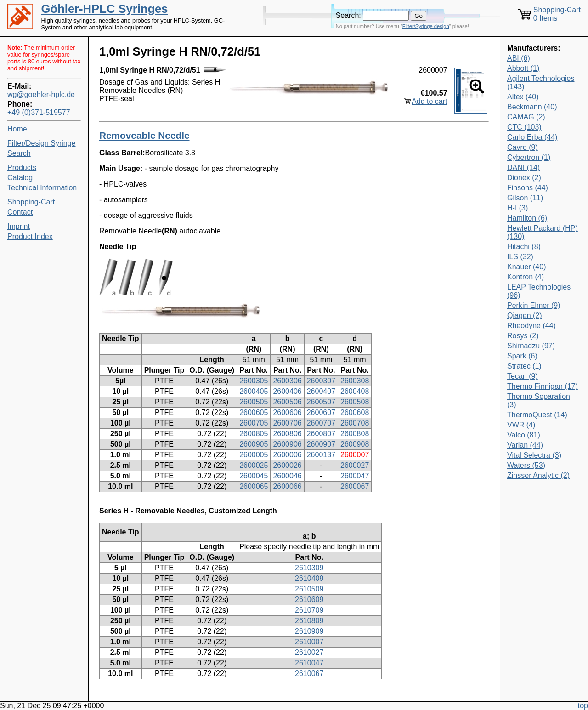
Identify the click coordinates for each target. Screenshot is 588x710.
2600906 (287, 444)
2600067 (355, 486)
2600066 (287, 486)
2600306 (287, 381)
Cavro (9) (523, 147)
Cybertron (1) (529, 157)
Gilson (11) (525, 198)
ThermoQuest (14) (537, 415)
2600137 (321, 455)
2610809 (309, 621)
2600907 (321, 444)
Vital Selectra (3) (534, 455)
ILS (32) (520, 257)
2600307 (321, 381)
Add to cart (429, 101)
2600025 (254, 465)
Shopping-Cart (31, 202)
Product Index (30, 236)
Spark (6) (522, 356)
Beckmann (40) (532, 107)
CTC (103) (524, 127)
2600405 (254, 391)
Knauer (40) (527, 267)
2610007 (309, 642)
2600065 (254, 486)
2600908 (355, 444)
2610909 (309, 631)
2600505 (254, 402)
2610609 (309, 599)
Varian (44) (525, 445)
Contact (20, 212)
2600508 (355, 402)
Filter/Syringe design (426, 26)
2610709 (309, 610)
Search (19, 153)
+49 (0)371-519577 (39, 112)
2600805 (254, 434)
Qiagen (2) (525, 315)
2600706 (287, 423)
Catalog (20, 178)
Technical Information (42, 188)
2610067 (309, 673)
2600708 (355, 423)
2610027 (309, 652)
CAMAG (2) (526, 117)
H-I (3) (517, 208)
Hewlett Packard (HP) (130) (543, 232)
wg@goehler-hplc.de (41, 94)
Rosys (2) (523, 336)
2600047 (355, 476)
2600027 (355, 465)
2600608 (355, 412)
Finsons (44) (528, 188)
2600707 (321, 423)
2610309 (309, 568)
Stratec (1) (524, 366)
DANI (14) (523, 168)
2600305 (254, 381)
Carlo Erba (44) (532, 137)
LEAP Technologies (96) (539, 291)
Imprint (19, 226)
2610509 (309, 589)
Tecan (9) (523, 376)
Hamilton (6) (527, 218)
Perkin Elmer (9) (534, 305)
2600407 (321, 391)
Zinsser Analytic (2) (538, 475)
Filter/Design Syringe (42, 143)
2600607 (321, 412)
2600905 (254, 444)
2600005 (254, 455)
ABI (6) (519, 58)
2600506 (287, 402)
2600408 (355, 391)
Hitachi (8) (524, 247)
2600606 (287, 412)
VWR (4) (521, 425)
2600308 (355, 381)
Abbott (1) (523, 68)
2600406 (287, 391)
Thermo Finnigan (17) (543, 386)
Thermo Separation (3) (539, 400)
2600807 (321, 434)
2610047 (309, 663)
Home (17, 129)
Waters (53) (526, 465)
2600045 (254, 476)
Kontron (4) (526, 277)
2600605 (254, 412)
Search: (348, 15)
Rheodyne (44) (531, 326)
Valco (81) (524, 435)
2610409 (309, 578)
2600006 (287, 455)
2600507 (321, 402)
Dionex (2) (524, 178)
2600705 (254, 423)
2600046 (287, 476)
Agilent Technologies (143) (541, 82)
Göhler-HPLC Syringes (105, 9)
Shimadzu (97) (531, 346)
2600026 (287, 465)
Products (22, 168)
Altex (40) (523, 97)
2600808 (355, 434)
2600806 (287, 434)
